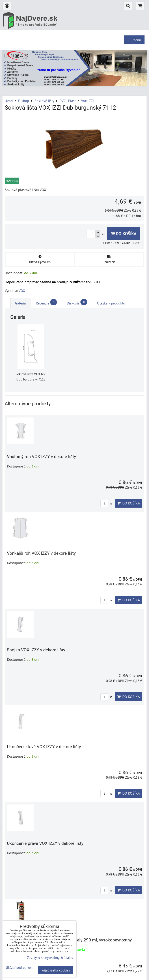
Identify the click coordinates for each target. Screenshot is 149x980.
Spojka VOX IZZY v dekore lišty (36, 650)
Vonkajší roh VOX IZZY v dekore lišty (41, 553)
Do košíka (124, 234)
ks (106, 503)
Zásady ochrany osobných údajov (50, 958)
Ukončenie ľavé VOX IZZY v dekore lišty (44, 747)
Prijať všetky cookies (56, 970)
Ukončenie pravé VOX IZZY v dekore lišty (45, 843)
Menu (134, 40)
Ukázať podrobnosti (20, 968)
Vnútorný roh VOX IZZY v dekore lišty (41, 457)
